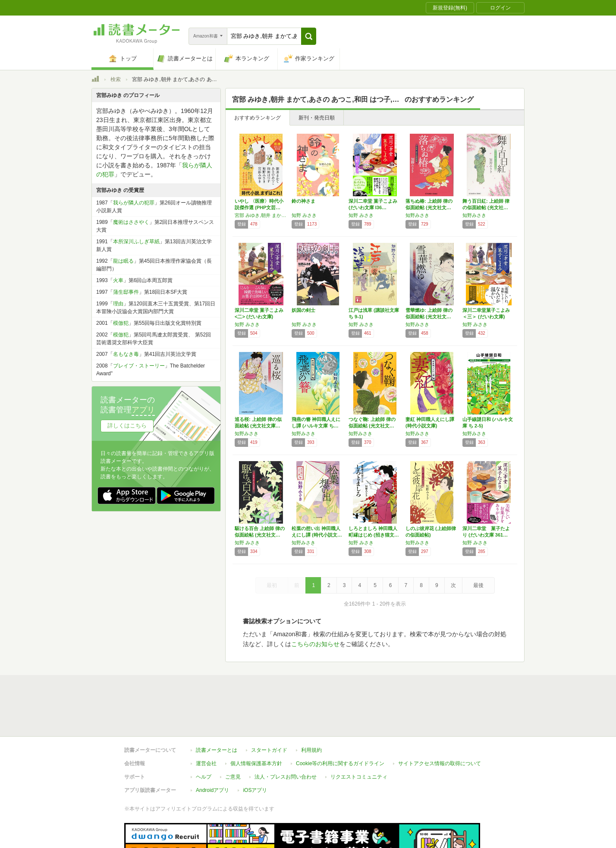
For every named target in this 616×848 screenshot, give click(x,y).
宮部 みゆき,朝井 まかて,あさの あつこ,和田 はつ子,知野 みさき (261, 215)
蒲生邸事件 (126, 292)
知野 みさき (304, 215)
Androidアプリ (212, 751)
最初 (272, 585)
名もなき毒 (126, 354)
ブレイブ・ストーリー (139, 366)
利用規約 (311, 710)
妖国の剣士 (303, 310)
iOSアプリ (255, 751)
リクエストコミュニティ (359, 737)
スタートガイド (269, 710)
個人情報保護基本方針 (256, 724)
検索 (116, 79)
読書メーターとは (217, 710)
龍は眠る (123, 261)
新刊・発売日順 (317, 118)
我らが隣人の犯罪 (134, 203)
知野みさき (417, 215)
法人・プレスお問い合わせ (286, 737)
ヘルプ (204, 737)
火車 (118, 280)
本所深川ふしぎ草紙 (136, 242)
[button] (309, 36)
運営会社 (206, 724)
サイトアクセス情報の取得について (440, 724)
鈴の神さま (303, 201)
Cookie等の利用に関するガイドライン (340, 724)
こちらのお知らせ (315, 644)
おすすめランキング (258, 118)
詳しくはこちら (127, 426)
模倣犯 (121, 323)
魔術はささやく (131, 222)
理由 (118, 304)
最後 (478, 585)
